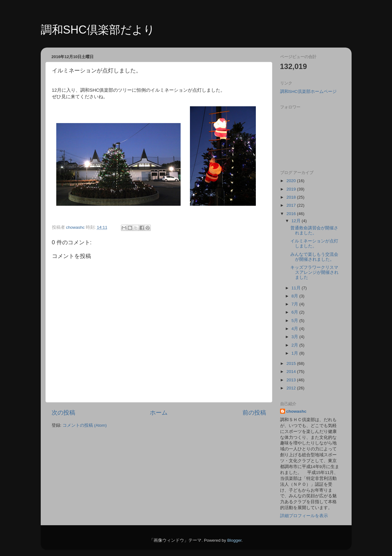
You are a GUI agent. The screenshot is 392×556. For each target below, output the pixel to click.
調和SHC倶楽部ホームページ (309, 92)
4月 (295, 329)
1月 (295, 353)
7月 (295, 304)
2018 (292, 197)
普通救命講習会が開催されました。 (314, 230)
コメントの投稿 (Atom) (85, 425)
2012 (292, 388)
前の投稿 (254, 413)
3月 (295, 337)
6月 (295, 312)
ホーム (159, 413)
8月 (295, 296)
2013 (292, 380)
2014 (292, 372)
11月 (297, 288)
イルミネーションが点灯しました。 (314, 244)
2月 (295, 345)
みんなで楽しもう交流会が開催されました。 (314, 257)
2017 (292, 205)
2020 (292, 181)
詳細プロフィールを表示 (304, 516)
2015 (292, 363)
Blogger (234, 540)
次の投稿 (63, 413)
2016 (292, 214)
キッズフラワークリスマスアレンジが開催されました (314, 272)
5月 (295, 321)
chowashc (296, 411)
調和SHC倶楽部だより (98, 30)
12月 (297, 221)
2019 (292, 189)
